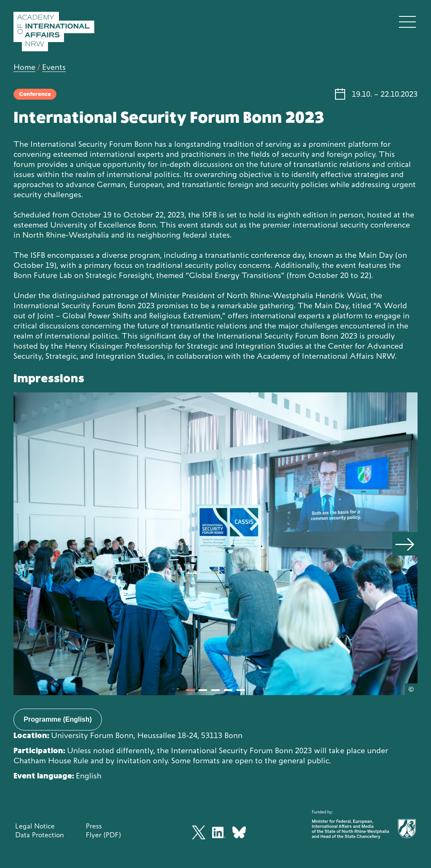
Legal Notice (35, 826)
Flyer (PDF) (103, 835)
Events (54, 67)
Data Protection (40, 835)
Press (94, 826)
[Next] (405, 544)
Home (24, 67)
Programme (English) (58, 719)
